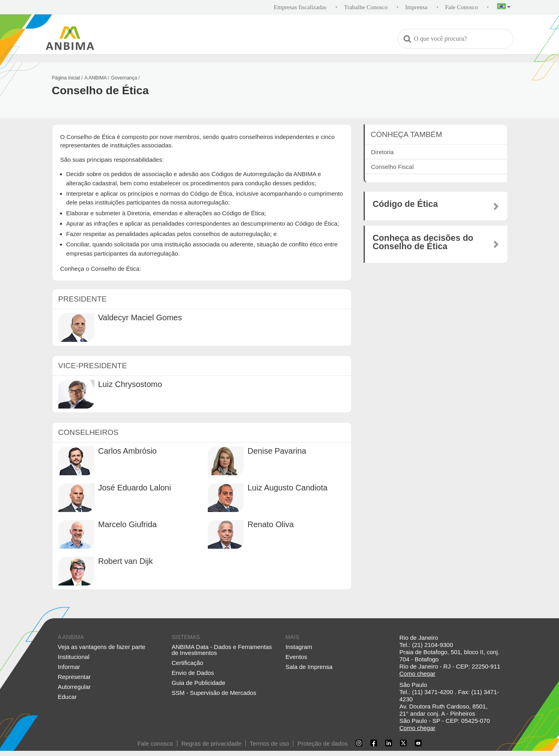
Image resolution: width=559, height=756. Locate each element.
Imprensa (416, 7)
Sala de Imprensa (309, 667)
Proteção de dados (322, 743)
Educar (68, 697)
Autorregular (75, 687)
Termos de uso (269, 743)
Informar (69, 667)
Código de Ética (405, 204)
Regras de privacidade (211, 743)
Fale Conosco (462, 7)
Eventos (296, 657)
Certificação (188, 663)
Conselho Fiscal (393, 167)
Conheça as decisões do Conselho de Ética (423, 242)
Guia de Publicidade (199, 683)
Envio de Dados (193, 673)
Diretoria (383, 152)
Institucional (74, 657)
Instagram (299, 647)
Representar (75, 677)
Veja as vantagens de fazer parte (102, 647)
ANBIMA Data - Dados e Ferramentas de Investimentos (222, 650)
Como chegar (418, 674)
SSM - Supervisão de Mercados (214, 693)
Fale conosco (155, 743)
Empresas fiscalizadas (300, 7)
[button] (504, 7)
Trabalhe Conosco (366, 7)
